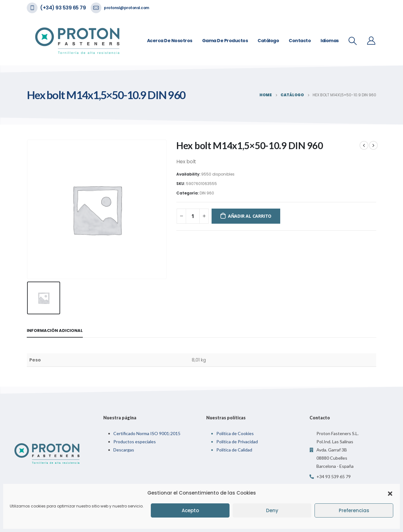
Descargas (124, 450)
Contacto (300, 41)
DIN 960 (207, 193)
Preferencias (354, 510)
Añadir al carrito (250, 216)
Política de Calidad (234, 450)
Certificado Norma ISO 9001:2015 (147, 433)
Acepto (190, 510)
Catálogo (268, 41)
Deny (272, 510)
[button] (390, 493)
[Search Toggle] (353, 41)
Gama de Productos (225, 41)
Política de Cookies (235, 433)
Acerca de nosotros (170, 41)
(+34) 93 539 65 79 (63, 8)
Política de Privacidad (237, 442)
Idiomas (330, 41)
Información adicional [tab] (55, 330)
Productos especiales (135, 442)
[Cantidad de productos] (193, 216)
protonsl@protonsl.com (127, 8)
